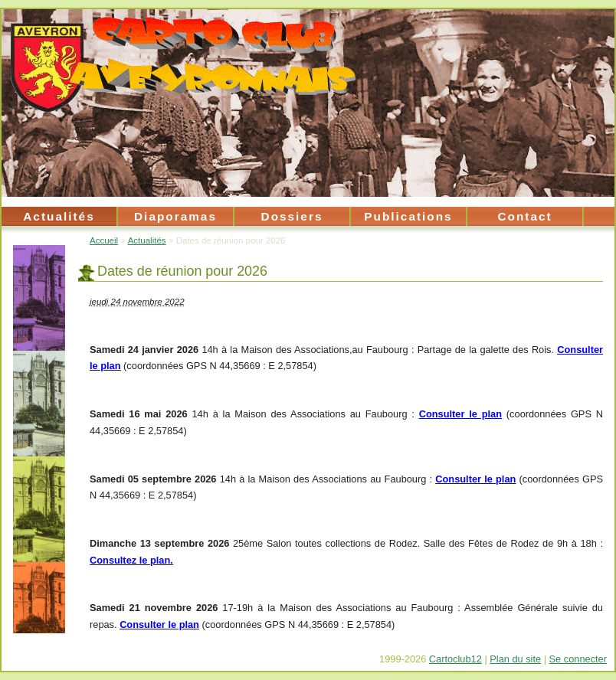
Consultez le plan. (131, 560)
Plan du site (515, 659)
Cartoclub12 (455, 659)
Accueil (104, 240)
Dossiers (292, 216)
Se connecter (578, 659)
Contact (524, 216)
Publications (408, 216)
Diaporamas (175, 216)
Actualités (59, 216)
